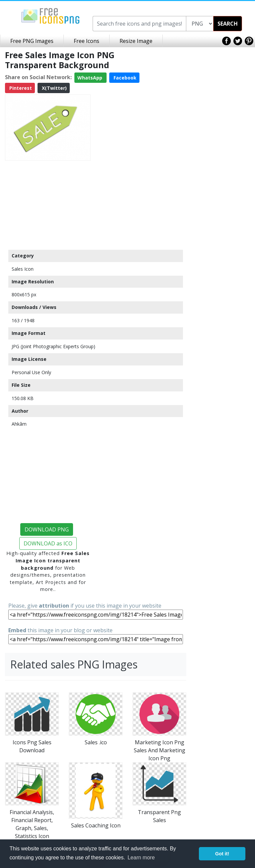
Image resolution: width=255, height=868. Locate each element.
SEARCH (228, 24)
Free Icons (86, 41)
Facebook (124, 78)
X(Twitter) (54, 88)
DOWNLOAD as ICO (48, 543)
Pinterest (20, 88)
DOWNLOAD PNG (47, 529)
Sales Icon (23, 269)
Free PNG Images (32, 41)
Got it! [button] (222, 854)
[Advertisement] (48, 205)
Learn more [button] (141, 858)
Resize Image (136, 41)
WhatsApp (90, 78)
